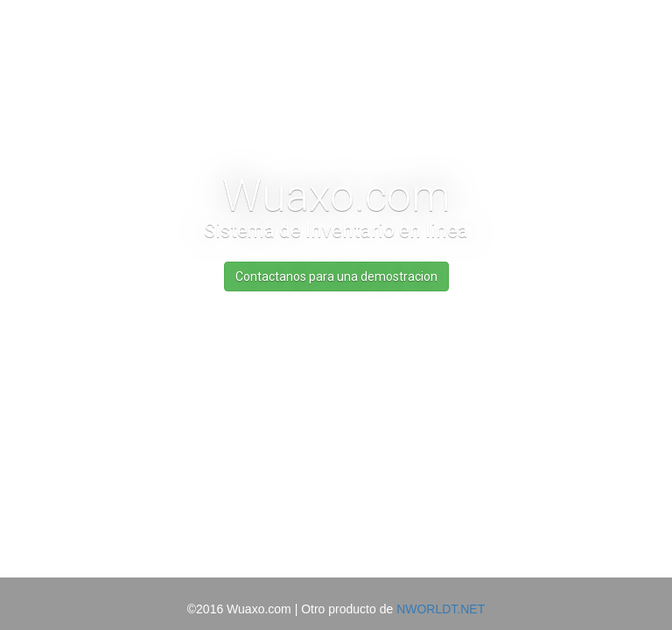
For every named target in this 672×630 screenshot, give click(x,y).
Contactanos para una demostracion (336, 276)
